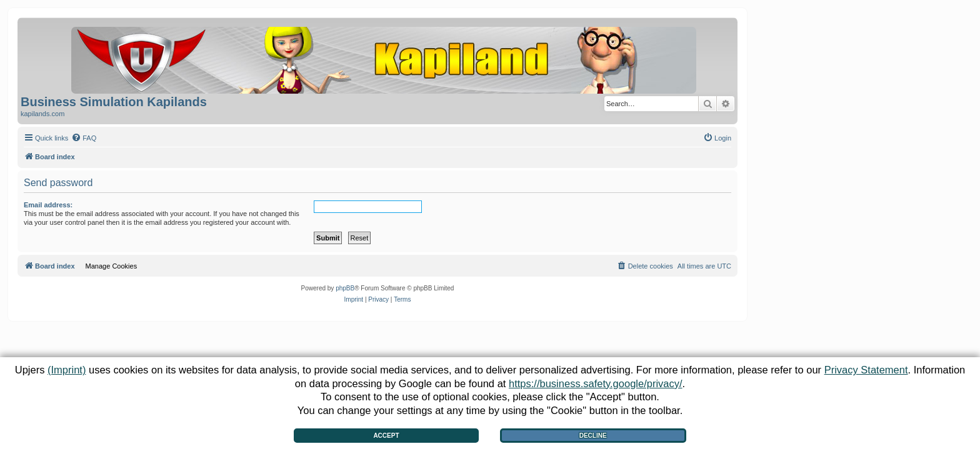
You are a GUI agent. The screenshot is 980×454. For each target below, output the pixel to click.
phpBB (345, 288)
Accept (386, 436)
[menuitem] (84, 138)
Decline (593, 436)
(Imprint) (67, 370)
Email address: (48, 205)
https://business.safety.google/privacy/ (596, 383)
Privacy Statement (866, 370)
